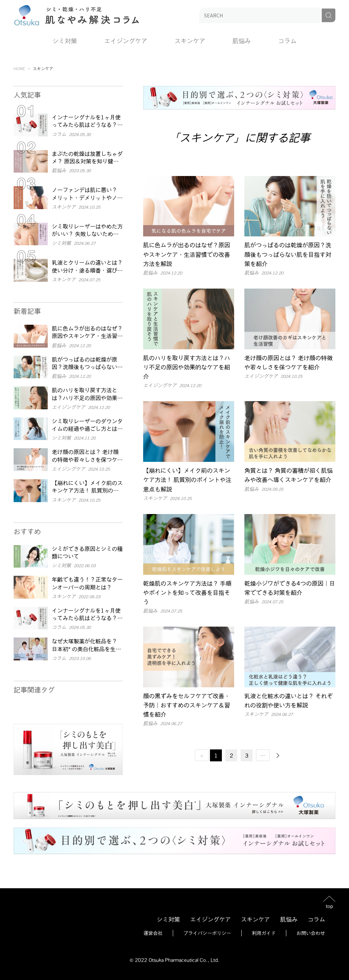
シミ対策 (65, 41)
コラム (287, 41)
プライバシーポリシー (207, 933)
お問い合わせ (311, 933)
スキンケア (190, 41)
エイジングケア (126, 41)
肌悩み (242, 41)
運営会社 (153, 933)
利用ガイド (264, 933)
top (329, 906)
